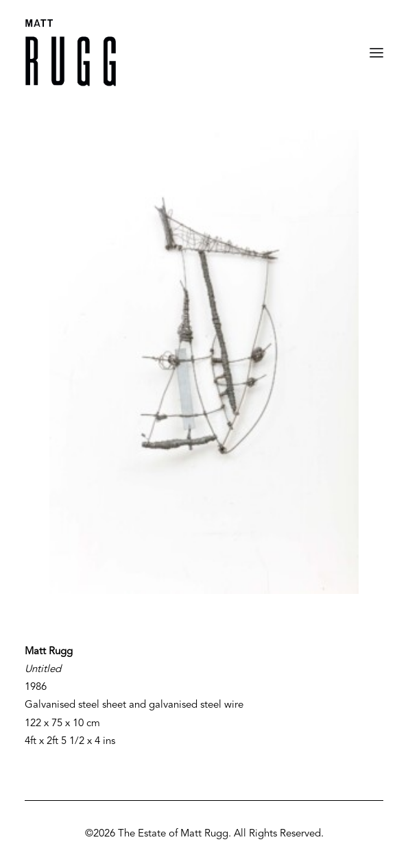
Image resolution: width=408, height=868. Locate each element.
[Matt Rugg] (71, 53)
